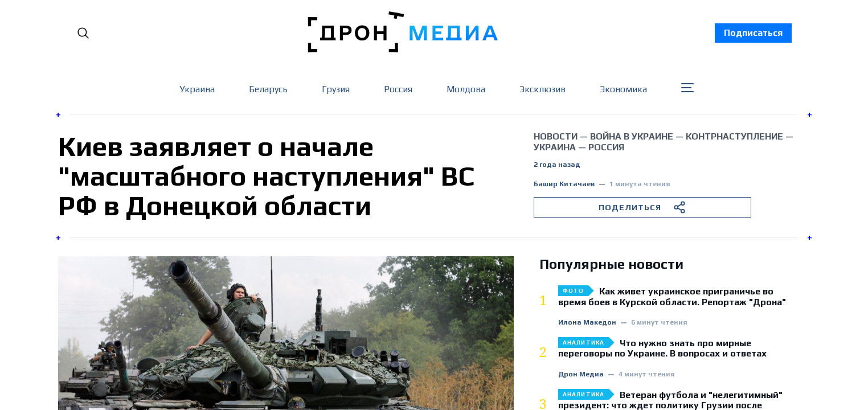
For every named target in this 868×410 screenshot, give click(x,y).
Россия (398, 89)
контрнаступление (734, 136)
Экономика (623, 89)
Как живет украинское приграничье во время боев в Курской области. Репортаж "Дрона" (672, 297)
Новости (556, 136)
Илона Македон (587, 323)
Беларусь (268, 89)
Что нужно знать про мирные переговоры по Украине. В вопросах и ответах (662, 348)
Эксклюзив (542, 89)
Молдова (466, 89)
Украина (197, 89)
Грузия (336, 89)
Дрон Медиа (581, 374)
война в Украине (632, 136)
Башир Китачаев (564, 184)
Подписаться (753, 33)
